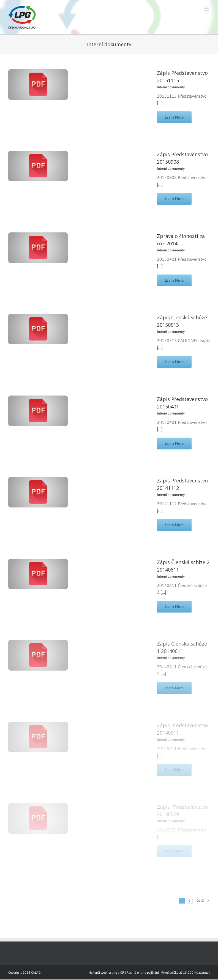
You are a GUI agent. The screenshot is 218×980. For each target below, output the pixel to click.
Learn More (174, 117)
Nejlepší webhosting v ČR (106, 972)
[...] (160, 103)
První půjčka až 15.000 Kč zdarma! (186, 972)
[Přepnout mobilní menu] (207, 9)
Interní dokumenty (171, 87)
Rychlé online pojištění (143, 972)
